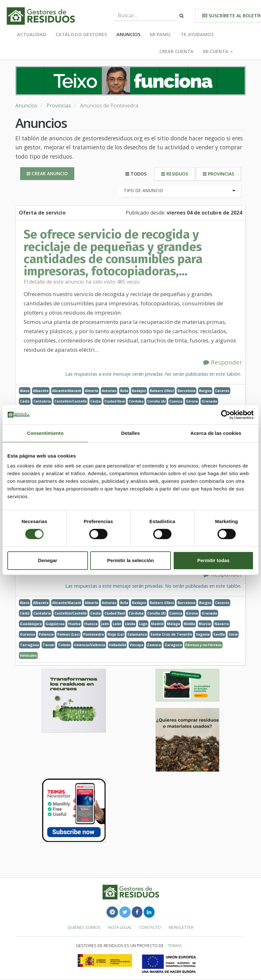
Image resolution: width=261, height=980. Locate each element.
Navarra (222, 624)
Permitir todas (214, 560)
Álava (25, 391)
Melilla (189, 624)
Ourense (28, 634)
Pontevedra (94, 634)
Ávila (124, 391)
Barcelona (186, 391)
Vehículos (28, 655)
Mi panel (161, 34)
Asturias (109, 391)
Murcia (205, 624)
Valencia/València (90, 645)
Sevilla (219, 634)
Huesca (91, 624)
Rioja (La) (116, 634)
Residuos (175, 174)
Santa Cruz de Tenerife (171, 634)
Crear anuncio (47, 173)
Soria (233, 634)
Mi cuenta (218, 51)
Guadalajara (31, 624)
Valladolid (117, 645)
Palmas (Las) (68, 634)
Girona (192, 401)
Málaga (174, 624)
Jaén (105, 624)
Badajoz (139, 391)
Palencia (46, 634)
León (117, 624)
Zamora (154, 645)
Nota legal (120, 927)
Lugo (143, 624)
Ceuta (95, 401)
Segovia (203, 634)
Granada (209, 401)
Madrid (157, 624)
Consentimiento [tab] (45, 433)
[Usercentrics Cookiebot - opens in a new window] (226, 415)
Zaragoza (173, 645)
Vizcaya (136, 645)
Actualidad (32, 34)
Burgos (205, 391)
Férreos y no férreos (203, 645)
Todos (136, 174)
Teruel (48, 645)
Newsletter (181, 927)
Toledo (64, 645)
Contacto (150, 927)
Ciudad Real (115, 401)
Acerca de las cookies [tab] (216, 433)
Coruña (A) (156, 401)
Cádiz (25, 401)
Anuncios (128, 34)
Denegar (48, 560)
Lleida (130, 624)
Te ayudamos (197, 34)
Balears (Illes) (162, 391)
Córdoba (136, 401)
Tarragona (29, 645)
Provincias (59, 106)
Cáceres (222, 391)
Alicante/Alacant (67, 391)
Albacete (41, 391)
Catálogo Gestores (81, 34)
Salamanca (137, 634)
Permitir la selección (130, 560)
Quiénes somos (84, 927)
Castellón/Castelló (71, 401)
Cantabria (42, 401)
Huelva (74, 624)
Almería (91, 391)
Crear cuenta (176, 51)
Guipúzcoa (55, 624)
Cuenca (176, 401)
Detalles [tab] (130, 433)
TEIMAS (175, 945)
